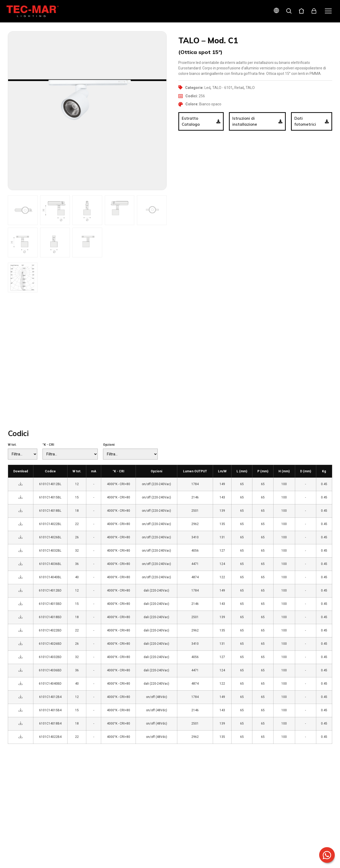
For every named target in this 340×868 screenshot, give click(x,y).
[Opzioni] (130, 454)
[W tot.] (23, 454)
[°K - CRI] (70, 454)
